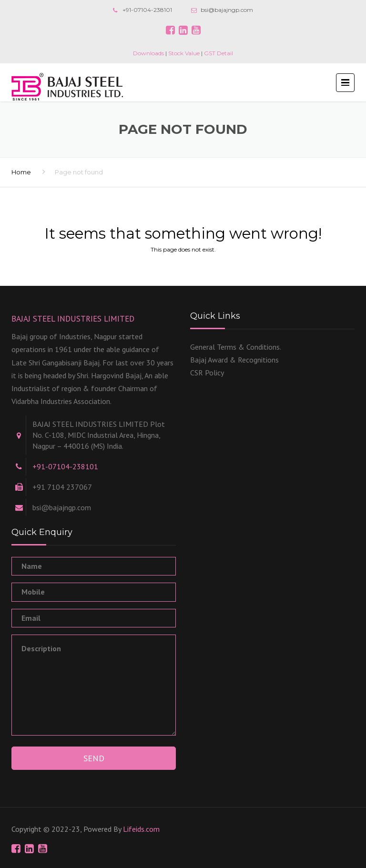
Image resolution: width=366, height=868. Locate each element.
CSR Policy (207, 373)
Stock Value (184, 53)
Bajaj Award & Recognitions (234, 360)
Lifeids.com (141, 829)
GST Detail (219, 53)
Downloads (148, 53)
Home (21, 172)
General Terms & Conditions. (236, 347)
